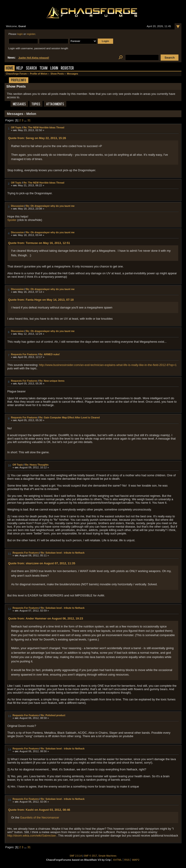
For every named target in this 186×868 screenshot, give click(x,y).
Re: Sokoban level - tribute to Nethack (63, 553)
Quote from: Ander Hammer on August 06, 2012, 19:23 (46, 618)
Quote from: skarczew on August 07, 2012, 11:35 (42, 563)
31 (29, 120)
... (26, 120)
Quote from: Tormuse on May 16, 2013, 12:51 (39, 243)
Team (44, 69)
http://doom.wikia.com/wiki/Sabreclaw (32, 836)
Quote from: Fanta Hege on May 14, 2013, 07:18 (41, 300)
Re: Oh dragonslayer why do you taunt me (50, 206)
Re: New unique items (52, 381)
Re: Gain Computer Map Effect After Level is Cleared (69, 417)
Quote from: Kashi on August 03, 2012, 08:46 (39, 810)
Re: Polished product (53, 715)
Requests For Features (24, 354)
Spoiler (12, 220)
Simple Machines (108, 856)
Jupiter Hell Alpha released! (34, 58)
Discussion (17, 206)
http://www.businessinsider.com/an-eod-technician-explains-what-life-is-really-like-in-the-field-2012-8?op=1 (108, 365)
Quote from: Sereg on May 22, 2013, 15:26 (37, 138)
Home (10, 69)
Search (31, 69)
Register (67, 69)
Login (54, 69)
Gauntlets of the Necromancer (40, 817)
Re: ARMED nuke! (50, 354)
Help (20, 69)
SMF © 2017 (90, 856)
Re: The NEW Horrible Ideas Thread (44, 127)
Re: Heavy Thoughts (37, 465)
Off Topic (16, 127)
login (20, 34)
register (31, 34)
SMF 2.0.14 (76, 856)
